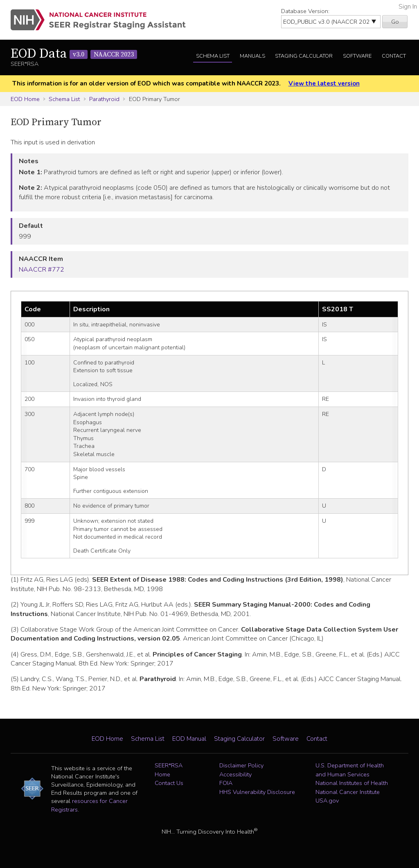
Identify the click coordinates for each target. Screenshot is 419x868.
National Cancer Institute (348, 792)
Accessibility (235, 774)
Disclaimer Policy (241, 765)
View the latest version (324, 83)
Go (395, 22)
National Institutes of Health (352, 783)
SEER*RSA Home (169, 770)
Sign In (408, 7)
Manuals (252, 56)
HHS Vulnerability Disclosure (257, 792)
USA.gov (327, 801)
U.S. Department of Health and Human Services (350, 770)
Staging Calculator (304, 56)
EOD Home (25, 99)
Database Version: (305, 11)
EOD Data (74, 54)
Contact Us (169, 783)
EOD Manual (189, 739)
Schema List (213, 56)
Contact (394, 56)
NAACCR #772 (42, 270)
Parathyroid (104, 99)
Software (357, 56)
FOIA (226, 783)
